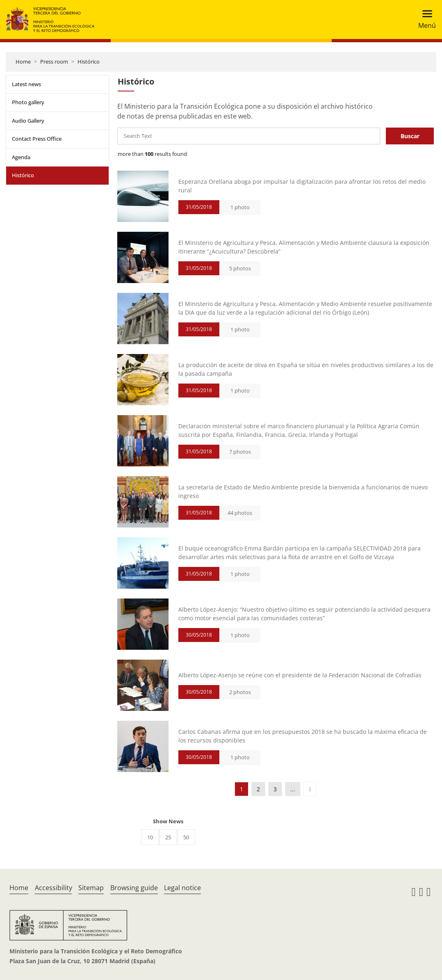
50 (186, 837)
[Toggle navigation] (425, 19)
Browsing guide (134, 888)
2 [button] (258, 789)
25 (168, 837)
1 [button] (242, 789)
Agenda (21, 157)
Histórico (89, 62)
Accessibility (54, 888)
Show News (168, 821)
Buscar (410, 136)
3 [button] (275, 789)
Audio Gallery (28, 121)
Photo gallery (28, 102)
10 (150, 837)
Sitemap (91, 888)
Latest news (26, 84)
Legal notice (182, 888)
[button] (310, 789)
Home (23, 62)
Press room (54, 62)
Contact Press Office (37, 139)
